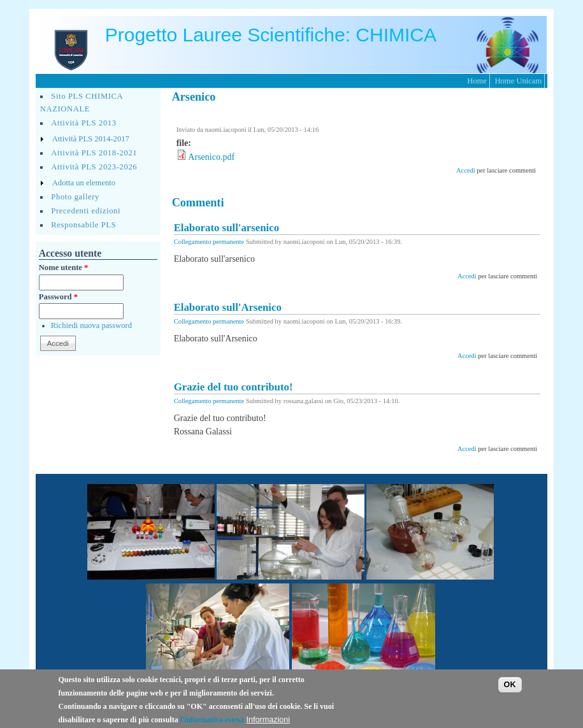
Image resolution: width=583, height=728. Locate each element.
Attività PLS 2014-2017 (91, 139)
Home (477, 81)
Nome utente (64, 268)
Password (58, 297)
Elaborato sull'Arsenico (228, 307)
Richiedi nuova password (91, 325)
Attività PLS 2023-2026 (94, 167)
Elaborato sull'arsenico (227, 228)
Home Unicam (518, 81)
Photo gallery (75, 197)
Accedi (466, 170)
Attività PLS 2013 (83, 123)
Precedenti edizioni (86, 211)
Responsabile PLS (83, 225)
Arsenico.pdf (211, 157)
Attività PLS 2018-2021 (94, 153)
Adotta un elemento (84, 183)
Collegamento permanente (209, 242)
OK (510, 690)
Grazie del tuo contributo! (234, 387)
